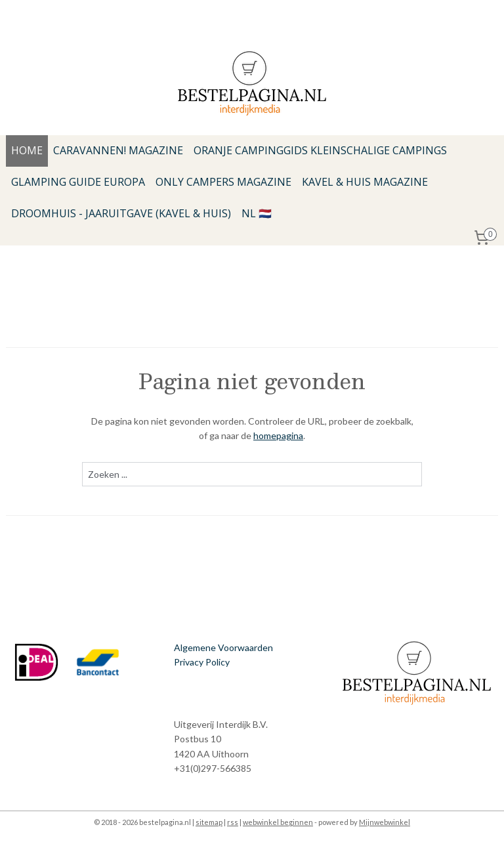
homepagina (278, 435)
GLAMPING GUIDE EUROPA (78, 182)
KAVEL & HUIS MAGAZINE (365, 182)
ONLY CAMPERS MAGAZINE (223, 182)
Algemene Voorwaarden (223, 647)
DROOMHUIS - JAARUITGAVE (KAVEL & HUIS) (121, 213)
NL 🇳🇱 (257, 213)
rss (233, 822)
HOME (27, 150)
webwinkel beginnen (278, 822)
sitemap (209, 822)
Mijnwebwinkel (385, 822)
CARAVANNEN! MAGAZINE (118, 150)
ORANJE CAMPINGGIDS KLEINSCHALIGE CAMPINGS (320, 150)
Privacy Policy (202, 662)
